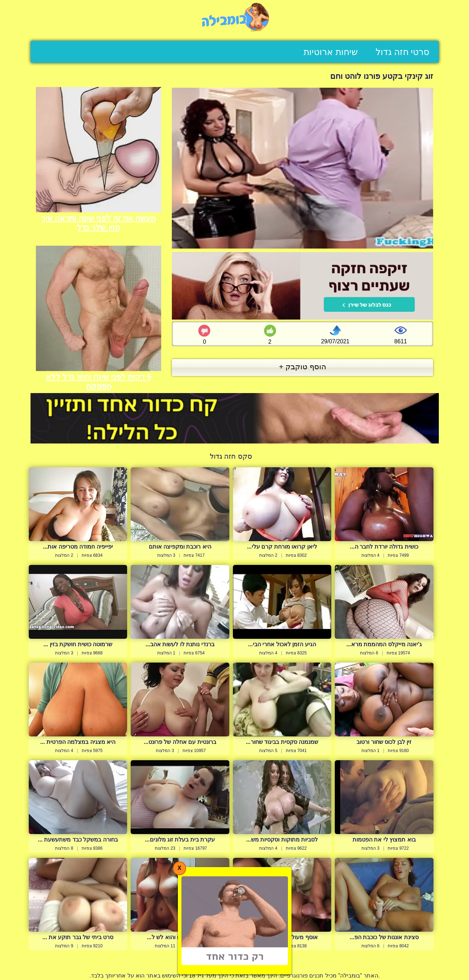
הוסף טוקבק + (303, 367)
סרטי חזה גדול (403, 52)
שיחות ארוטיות (331, 52)
